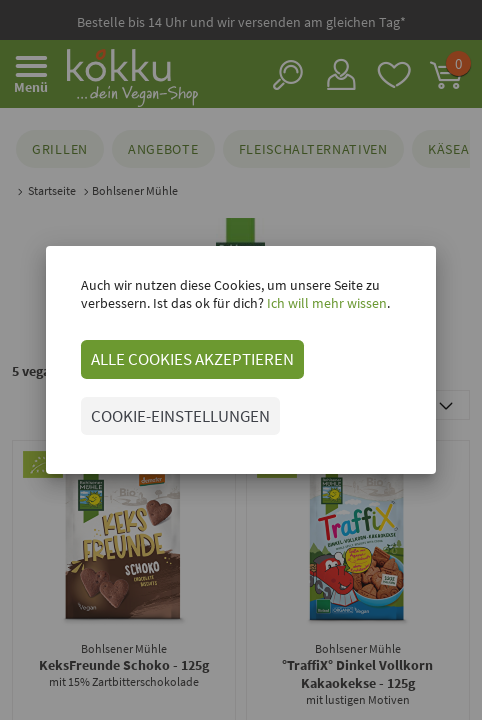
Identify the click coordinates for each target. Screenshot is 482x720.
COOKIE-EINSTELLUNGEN (180, 416)
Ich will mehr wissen (325, 303)
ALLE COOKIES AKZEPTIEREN (192, 359)
